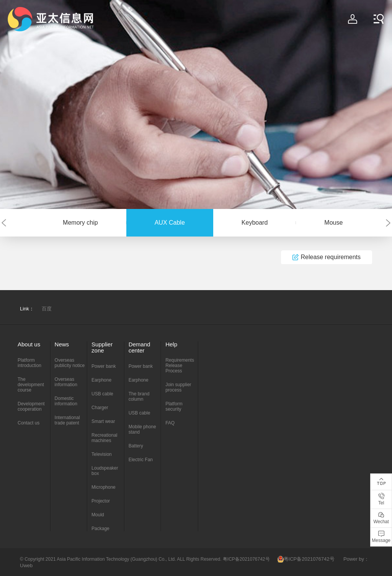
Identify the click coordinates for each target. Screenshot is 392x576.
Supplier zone (102, 347)
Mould (98, 515)
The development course (31, 385)
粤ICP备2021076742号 (306, 559)
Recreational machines (104, 438)
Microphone (104, 487)
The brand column (139, 397)
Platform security (174, 406)
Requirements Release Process (180, 366)
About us (29, 344)
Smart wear (103, 421)
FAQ (170, 423)
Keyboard (255, 223)
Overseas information (66, 382)
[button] (4, 223)
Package (100, 529)
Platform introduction (29, 363)
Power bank (104, 366)
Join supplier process (178, 387)
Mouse (333, 223)
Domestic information (66, 401)
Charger (100, 408)
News (62, 344)
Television (102, 454)
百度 (47, 309)
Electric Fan (141, 460)
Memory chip (80, 223)
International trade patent (67, 420)
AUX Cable (170, 223)
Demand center (140, 347)
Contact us (29, 423)
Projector (101, 501)
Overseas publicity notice (70, 363)
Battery (136, 446)
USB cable (102, 394)
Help (171, 344)
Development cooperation (31, 406)
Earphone (101, 380)
